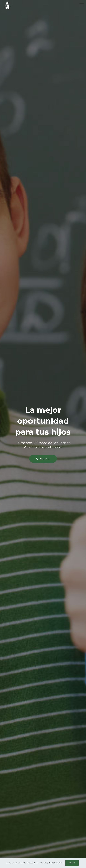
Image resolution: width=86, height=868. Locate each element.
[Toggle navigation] (82, 5)
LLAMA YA (43, 459)
